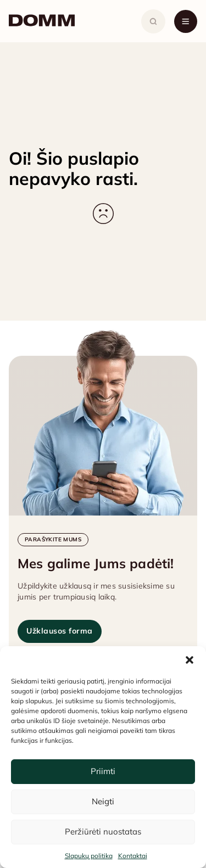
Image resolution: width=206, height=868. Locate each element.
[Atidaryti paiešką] (153, 21)
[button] (190, 660)
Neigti (103, 801)
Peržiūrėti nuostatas (103, 831)
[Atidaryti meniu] (186, 21)
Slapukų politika (89, 856)
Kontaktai (133, 856)
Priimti (103, 771)
